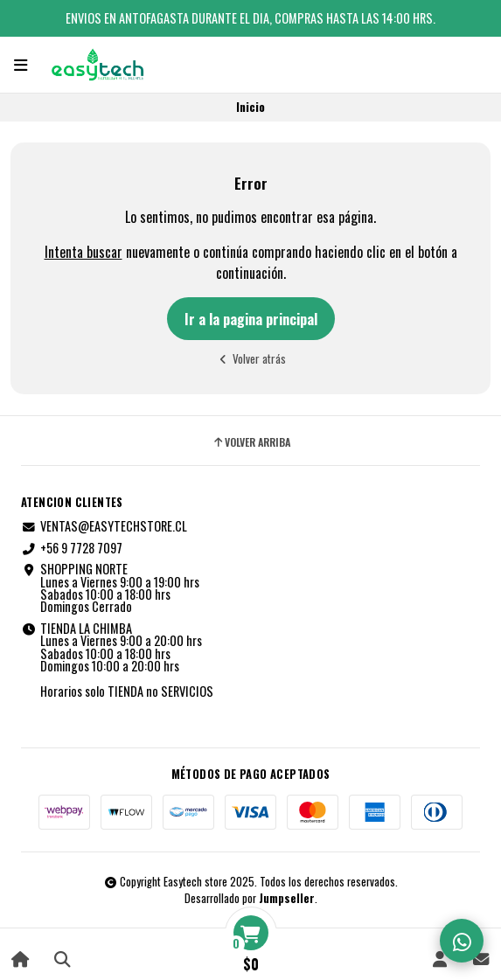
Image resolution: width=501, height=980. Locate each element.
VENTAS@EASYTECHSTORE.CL (104, 526)
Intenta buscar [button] (83, 252)
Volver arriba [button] (251, 442)
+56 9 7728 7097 (72, 548)
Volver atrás (250, 359)
